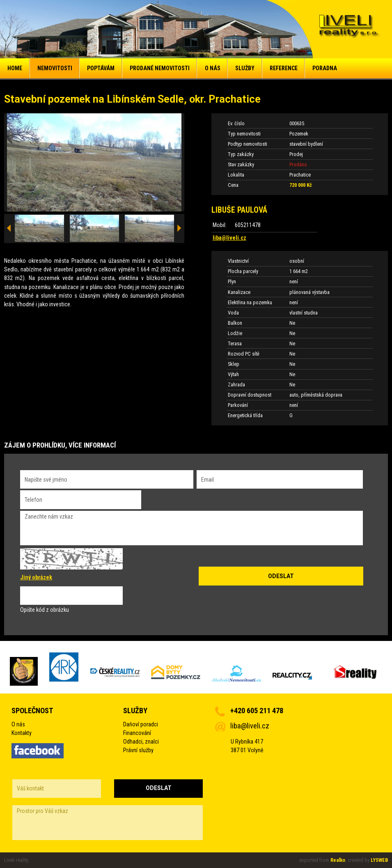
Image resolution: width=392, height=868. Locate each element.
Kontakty (22, 733)
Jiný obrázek (36, 577)
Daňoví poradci (141, 724)
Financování (137, 733)
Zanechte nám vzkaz (191, 528)
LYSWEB (379, 860)
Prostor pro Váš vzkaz (107, 822)
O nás (18, 724)
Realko (338, 860)
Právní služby (138, 750)
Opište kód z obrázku (45, 610)
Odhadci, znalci (141, 742)
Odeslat (159, 788)
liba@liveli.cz (229, 238)
